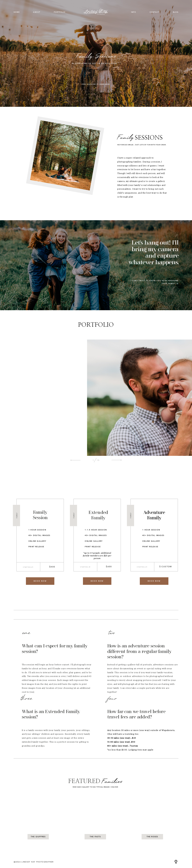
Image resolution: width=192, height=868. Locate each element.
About (37, 12)
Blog (176, 12)
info (134, 12)
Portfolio (60, 12)
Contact (155, 12)
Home (17, 12)
